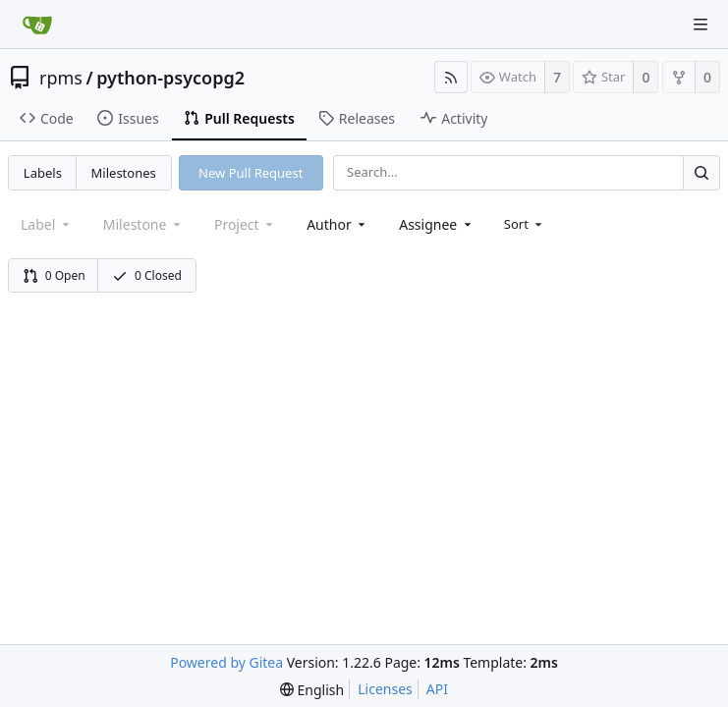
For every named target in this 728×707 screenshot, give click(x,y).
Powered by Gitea (226, 662)
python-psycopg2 (170, 78)
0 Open (54, 275)
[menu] (525, 224)
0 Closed (147, 275)
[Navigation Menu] (700, 25)
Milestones (124, 173)
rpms (61, 78)
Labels (43, 173)
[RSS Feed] (451, 77)
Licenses (385, 689)
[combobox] (337, 224)
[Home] (37, 25)
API (437, 689)
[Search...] (701, 172)
